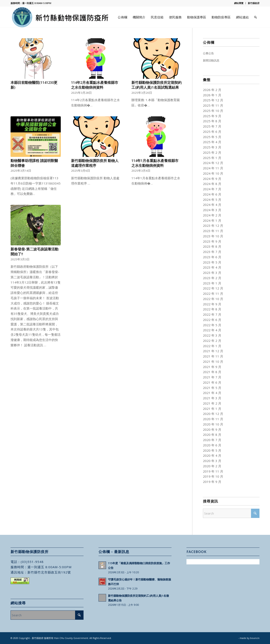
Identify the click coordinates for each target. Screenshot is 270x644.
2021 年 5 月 (212, 388)
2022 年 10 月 (213, 299)
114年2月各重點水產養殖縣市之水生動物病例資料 (95, 85)
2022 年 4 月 (212, 330)
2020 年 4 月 (212, 455)
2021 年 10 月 (213, 361)
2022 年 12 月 (213, 288)
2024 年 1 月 (212, 220)
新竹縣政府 (254, 3)
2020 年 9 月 (212, 429)
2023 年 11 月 (213, 231)
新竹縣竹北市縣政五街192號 (49, 572)
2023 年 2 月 (212, 278)
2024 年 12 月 (213, 163)
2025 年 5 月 (212, 137)
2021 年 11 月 (213, 356)
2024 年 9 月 (212, 179)
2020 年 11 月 (213, 419)
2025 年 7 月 (212, 126)
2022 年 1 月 (212, 346)
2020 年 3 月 (212, 461)
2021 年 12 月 (213, 351)
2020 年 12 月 (213, 414)
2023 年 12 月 (213, 226)
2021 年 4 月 (212, 393)
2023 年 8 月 (212, 246)
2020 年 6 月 (212, 445)
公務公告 (208, 53)
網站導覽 (239, 3)
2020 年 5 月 (212, 450)
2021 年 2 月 (212, 403)
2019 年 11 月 (213, 471)
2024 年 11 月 (213, 168)
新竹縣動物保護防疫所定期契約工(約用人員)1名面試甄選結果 (157, 85)
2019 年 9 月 (212, 482)
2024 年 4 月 (212, 205)
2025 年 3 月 (212, 147)
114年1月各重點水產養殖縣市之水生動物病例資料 (155, 163)
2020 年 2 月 (212, 466)
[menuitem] (239, 3)
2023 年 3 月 (212, 273)
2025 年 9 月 (212, 116)
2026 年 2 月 (212, 90)
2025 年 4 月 (212, 142)
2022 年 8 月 (212, 309)
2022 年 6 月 (212, 320)
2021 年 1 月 (212, 409)
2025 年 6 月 (212, 132)
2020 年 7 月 (212, 440)
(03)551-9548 (32, 562)
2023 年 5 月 (212, 262)
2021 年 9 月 (212, 367)
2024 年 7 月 (212, 189)
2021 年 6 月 (212, 382)
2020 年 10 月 (213, 424)
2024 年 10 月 (213, 173)
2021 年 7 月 (212, 377)
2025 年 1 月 (212, 158)
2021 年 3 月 (212, 398)
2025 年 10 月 (213, 111)
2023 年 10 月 (213, 236)
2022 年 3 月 (212, 335)
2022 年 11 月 (213, 293)
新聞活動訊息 (211, 60)
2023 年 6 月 (212, 257)
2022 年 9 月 (212, 304)
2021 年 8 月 (212, 372)
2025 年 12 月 (213, 100)
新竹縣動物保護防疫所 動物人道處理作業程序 (95, 163)
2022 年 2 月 (212, 341)
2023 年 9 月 (212, 241)
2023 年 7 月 (212, 252)
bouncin (255, 638)
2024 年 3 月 (212, 210)
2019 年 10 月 (213, 476)
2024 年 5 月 (212, 200)
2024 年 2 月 (212, 215)
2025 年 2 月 (212, 152)
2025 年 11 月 (213, 105)
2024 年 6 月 (212, 194)
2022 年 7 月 (212, 314)
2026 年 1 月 (212, 95)
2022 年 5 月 (212, 325)
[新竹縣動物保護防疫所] (61, 17)
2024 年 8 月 (212, 184)
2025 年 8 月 (212, 121)
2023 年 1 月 (212, 283)
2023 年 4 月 (212, 267)
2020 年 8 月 (212, 435)
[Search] (255, 17)
